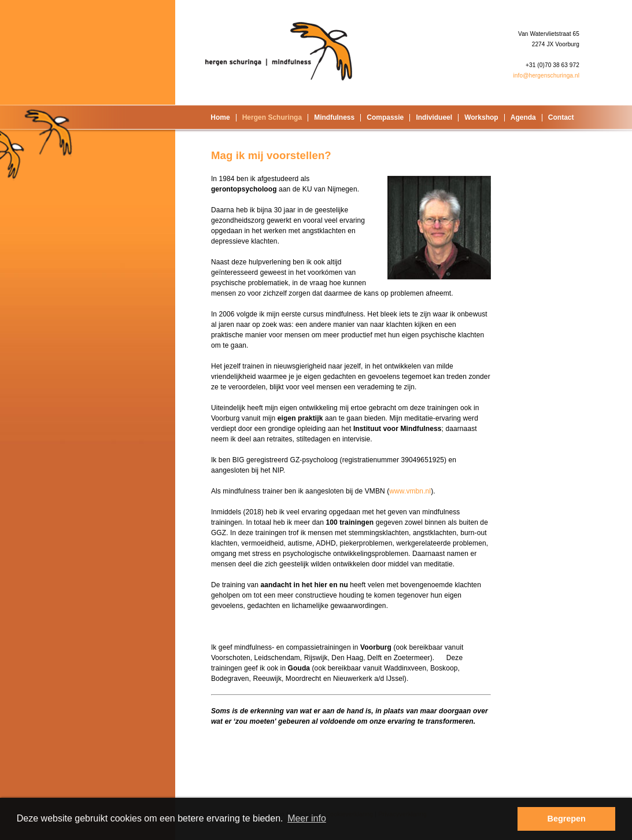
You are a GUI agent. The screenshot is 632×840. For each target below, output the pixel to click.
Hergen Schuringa (272, 117)
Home (220, 117)
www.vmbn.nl (410, 491)
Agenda (523, 117)
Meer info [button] (307, 818)
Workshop (481, 117)
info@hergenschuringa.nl (546, 75)
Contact (561, 117)
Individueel (434, 117)
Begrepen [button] (567, 819)
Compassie (385, 117)
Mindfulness (334, 117)
